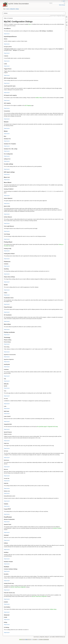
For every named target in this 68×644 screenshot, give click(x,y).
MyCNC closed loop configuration (18, 587)
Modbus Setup (39, 98)
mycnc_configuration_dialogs (13, 9)
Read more (7, 34)
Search (64, 3)
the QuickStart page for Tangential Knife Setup (48, 427)
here (30, 24)
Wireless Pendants (57, 528)
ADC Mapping (28, 105)
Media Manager (62, 5)
